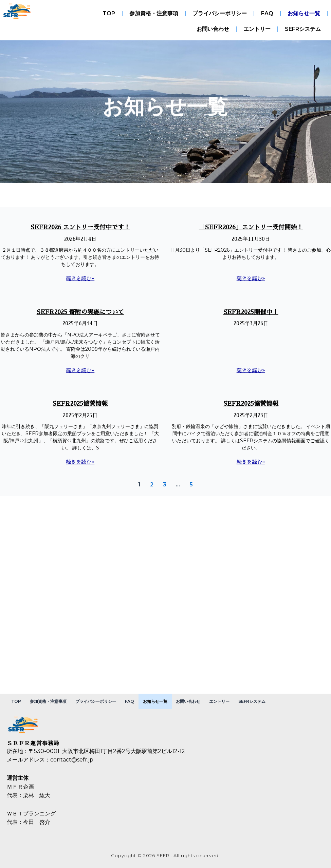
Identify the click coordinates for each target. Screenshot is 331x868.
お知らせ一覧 (304, 13)
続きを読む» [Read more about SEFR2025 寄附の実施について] (80, 370)
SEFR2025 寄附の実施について (80, 312)
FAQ (267, 13)
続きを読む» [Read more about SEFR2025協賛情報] (80, 462)
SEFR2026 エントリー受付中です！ (80, 227)
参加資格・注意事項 (154, 13)
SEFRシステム (303, 29)
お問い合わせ (213, 29)
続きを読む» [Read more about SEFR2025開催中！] (251, 370)
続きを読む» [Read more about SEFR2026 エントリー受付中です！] (80, 278)
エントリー (257, 29)
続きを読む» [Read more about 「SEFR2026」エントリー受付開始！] (251, 278)
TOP (109, 13)
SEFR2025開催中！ (251, 312)
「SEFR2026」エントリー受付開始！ (251, 227)
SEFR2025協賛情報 (80, 404)
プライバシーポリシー (220, 13)
